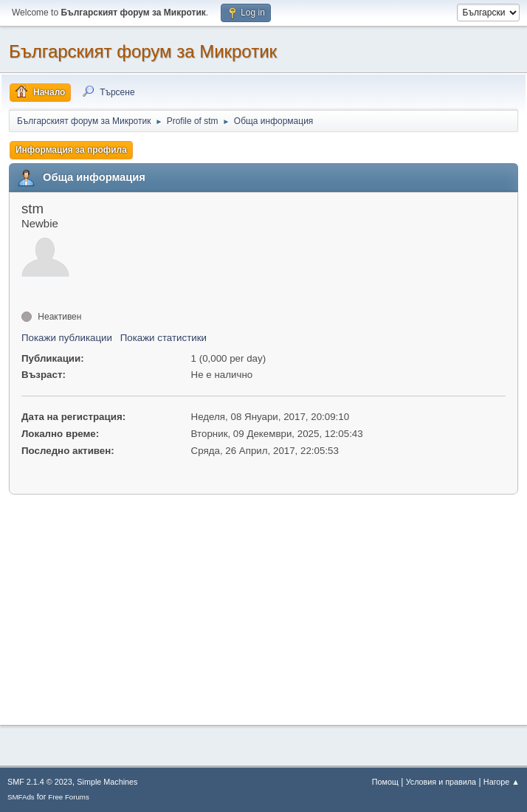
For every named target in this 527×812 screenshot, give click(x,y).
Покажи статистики (163, 338)
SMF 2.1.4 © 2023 (40, 782)
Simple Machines (107, 782)
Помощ (385, 782)
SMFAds (21, 797)
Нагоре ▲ (502, 782)
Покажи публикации (67, 338)
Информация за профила (71, 150)
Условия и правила (441, 782)
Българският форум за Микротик (143, 51)
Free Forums (69, 797)
